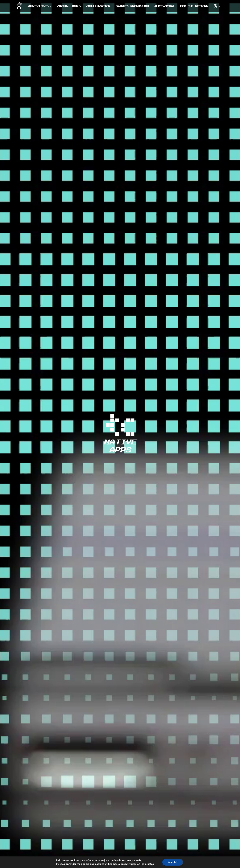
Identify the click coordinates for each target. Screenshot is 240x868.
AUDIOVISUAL (165, 6)
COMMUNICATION (98, 6)
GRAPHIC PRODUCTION (132, 6)
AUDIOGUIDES (38, 6)
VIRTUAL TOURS (69, 6)
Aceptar (173, 862)
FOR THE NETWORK (194, 6)
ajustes (149, 864)
